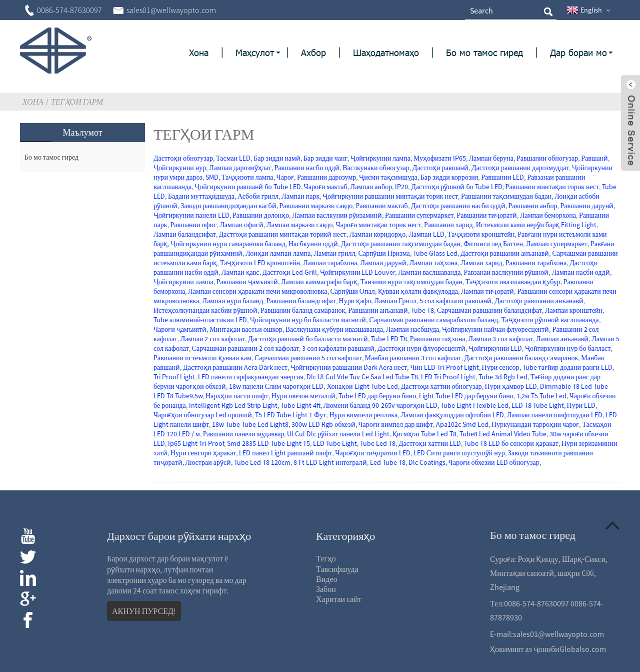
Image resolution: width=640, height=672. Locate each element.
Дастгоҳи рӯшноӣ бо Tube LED (456, 187)
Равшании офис (194, 225)
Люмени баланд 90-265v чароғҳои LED (380, 405)
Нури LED (581, 405)
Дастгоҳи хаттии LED (430, 443)
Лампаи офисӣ (241, 225)
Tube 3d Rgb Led (503, 377)
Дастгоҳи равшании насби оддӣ (458, 206)
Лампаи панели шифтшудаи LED (555, 415)
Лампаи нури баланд (232, 301)
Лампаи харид (481, 263)
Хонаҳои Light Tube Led (362, 386)
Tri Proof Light (174, 377)
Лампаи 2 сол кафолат (213, 339)
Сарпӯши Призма (384, 253)
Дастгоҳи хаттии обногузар (441, 386)
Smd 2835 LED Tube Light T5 (268, 443)
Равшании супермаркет (419, 215)
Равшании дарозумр (326, 177)
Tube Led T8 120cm (262, 462)
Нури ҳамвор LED (511, 386)
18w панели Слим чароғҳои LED (276, 386)
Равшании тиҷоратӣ (487, 215)
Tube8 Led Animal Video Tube (503, 434)
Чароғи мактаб (326, 187)
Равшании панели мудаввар (244, 434)
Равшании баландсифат (301, 301)
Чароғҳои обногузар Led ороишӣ (203, 415)
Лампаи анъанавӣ (562, 339)
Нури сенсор (501, 367)
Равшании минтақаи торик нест (552, 187)
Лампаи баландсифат (185, 234)
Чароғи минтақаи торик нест (378, 225)
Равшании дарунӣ (587, 206)
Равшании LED (502, 177)
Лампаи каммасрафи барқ (319, 282)
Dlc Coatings (427, 462)
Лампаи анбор (371, 187)
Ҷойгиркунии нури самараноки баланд (228, 244)
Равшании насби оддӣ (307, 168)
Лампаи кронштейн (574, 310)
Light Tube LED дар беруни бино (466, 396)
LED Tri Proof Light (448, 377)
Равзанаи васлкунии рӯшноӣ (506, 272)
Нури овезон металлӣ (303, 396)
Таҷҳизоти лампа (247, 177)
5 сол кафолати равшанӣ (455, 301)
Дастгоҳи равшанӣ (440, 168)
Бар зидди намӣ (277, 158)
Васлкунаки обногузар (376, 168)
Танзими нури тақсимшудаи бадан (411, 282)
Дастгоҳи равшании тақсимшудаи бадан (401, 244)
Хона (33, 102)
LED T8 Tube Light (538, 405)
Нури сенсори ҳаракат (203, 453)
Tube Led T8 (378, 443)
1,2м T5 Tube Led (541, 396)
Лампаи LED (426, 234)
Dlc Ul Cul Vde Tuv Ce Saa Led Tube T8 (362, 377)
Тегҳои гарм (77, 102)
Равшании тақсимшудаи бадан (506, 196)
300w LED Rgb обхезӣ (323, 424)
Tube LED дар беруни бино (377, 396)
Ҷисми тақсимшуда (388, 177)
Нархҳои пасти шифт (237, 396)
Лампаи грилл (334, 253)
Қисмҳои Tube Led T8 (424, 434)
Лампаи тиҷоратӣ (487, 291)
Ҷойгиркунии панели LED (191, 215)
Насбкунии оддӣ (313, 244)
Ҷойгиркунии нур (180, 168)
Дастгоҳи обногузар (183, 158)
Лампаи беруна (491, 158)
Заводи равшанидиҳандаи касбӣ (228, 206)
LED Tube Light (335, 443)
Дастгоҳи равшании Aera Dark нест (235, 367)
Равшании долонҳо (261, 215)
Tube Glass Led (435, 253)
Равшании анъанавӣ (378, 310)
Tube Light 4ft (300, 405)
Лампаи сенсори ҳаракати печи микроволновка (257, 291)
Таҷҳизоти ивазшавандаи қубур (513, 282)
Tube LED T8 (389, 339)
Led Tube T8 (388, 462)
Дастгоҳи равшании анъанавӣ (505, 253)
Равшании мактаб (381, 206)
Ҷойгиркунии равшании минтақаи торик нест (390, 196)
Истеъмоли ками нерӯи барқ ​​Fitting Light (536, 225)
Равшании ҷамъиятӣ (247, 282)
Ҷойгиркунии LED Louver (358, 272)
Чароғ (285, 177)
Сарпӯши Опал (353, 291)
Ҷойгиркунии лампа (380, 158)
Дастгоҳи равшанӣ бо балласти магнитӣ (308, 339)
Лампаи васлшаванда (429, 272)
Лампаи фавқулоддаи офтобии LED (452, 415)
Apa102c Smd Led (462, 424)
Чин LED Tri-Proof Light (444, 367)
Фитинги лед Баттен (493, 244)
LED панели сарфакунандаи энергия (251, 377)
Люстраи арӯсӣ (208, 462)
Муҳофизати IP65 (440, 158)
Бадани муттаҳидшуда (201, 196)
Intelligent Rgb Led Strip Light (233, 405)
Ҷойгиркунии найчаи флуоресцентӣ (495, 329)
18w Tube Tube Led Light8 (250, 424)
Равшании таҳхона (438, 339)
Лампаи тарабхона (330, 263)
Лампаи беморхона (548, 215)
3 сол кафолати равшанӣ (338, 348)
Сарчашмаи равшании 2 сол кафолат (246, 348)
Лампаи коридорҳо (377, 234)
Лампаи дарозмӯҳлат (240, 168)
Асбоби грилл (258, 196)
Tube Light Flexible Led (474, 405)
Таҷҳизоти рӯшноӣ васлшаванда (550, 320)
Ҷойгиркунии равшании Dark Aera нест (349, 367)
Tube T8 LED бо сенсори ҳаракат (511, 443)
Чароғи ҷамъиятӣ (180, 329)
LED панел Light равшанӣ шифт (285, 453)
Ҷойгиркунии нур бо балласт (568, 348)
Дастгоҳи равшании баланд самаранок (521, 358)
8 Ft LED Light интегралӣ (330, 462)
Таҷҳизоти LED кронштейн (260, 263)
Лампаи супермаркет (557, 244)
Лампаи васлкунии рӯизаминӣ (337, 215)
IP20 (401, 187)
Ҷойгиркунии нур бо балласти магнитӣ (308, 320)
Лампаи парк (300, 196)
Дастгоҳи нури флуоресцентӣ (421, 348)
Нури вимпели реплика (363, 415)
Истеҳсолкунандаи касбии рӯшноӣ (205, 310)
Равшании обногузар (547, 158)
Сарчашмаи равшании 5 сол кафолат (308, 358)
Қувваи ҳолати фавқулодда (418, 291)
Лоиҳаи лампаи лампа (278, 253)
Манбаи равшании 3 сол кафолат (413, 358)
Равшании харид (448, 225)
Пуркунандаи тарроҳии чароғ (535, 424)
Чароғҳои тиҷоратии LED (372, 453)
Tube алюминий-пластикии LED (200, 320)
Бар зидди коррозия (449, 177)
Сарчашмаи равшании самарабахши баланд (433, 320)
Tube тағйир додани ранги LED (567, 367)
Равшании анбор (533, 206)
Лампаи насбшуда (412, 329)
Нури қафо (355, 301)
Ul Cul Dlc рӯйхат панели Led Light (338, 434)
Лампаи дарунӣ (383, 263)
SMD (212, 177)
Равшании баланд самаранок (303, 310)
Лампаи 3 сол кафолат (501, 339)
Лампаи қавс (240, 272)
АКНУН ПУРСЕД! (144, 611)
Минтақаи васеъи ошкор (246, 329)
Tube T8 (422, 310)
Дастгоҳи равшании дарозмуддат (520, 168)
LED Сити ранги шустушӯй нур (459, 453)
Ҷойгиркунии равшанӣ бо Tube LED (247, 187)
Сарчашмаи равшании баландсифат (489, 310)
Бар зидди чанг (326, 158)
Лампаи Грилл (395, 301)
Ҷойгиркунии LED (495, 348)
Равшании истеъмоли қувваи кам (202, 358)
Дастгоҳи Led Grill (290, 272)
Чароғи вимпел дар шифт (396, 424)
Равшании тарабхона (536, 263)
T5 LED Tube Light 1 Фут (290, 415)
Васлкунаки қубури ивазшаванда (334, 329)
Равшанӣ (594, 158)
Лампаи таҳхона (433, 263)
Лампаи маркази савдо (300, 225)
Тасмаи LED (233, 158)
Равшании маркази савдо (316, 206)
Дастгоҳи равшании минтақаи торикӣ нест (283, 234)
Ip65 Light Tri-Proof (196, 443)
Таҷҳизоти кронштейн (481, 234)
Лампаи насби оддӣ (580, 272)
